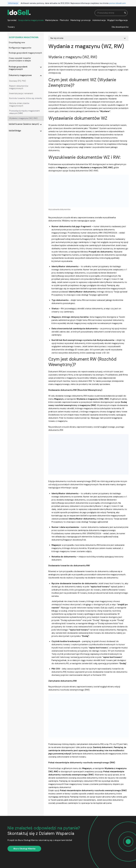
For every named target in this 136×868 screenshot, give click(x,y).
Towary (11, 27)
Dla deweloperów (120, 27)
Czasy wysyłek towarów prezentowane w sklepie (20, 59)
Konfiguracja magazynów (20, 48)
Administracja (99, 20)
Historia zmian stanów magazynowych (19, 105)
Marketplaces (52, 20)
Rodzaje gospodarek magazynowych (25, 53)
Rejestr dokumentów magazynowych (19, 87)
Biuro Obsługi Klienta (24, 849)
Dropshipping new (17, 43)
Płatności (64, 20)
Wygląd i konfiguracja (117, 20)
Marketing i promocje (81, 20)
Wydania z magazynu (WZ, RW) (23, 118)
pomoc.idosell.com (117, 3)
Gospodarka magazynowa (31, 20)
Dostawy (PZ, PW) (18, 81)
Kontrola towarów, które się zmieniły (26, 98)
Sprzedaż (12, 20)
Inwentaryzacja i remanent (21, 93)
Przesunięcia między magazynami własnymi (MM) (24, 112)
